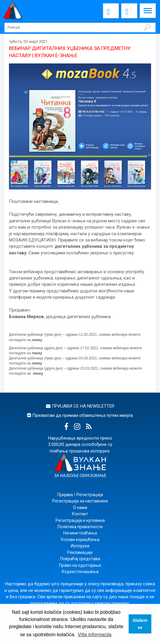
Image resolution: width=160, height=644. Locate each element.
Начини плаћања (80, 533)
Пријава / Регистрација (80, 495)
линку (37, 340)
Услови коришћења (80, 540)
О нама (80, 508)
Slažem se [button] (140, 624)
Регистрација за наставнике (80, 501)
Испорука (80, 546)
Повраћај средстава (80, 559)
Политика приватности (80, 527)
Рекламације (80, 552)
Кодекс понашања (80, 572)
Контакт (80, 514)
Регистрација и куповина (80, 520)
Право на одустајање (80, 565)
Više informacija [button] (95, 635)
